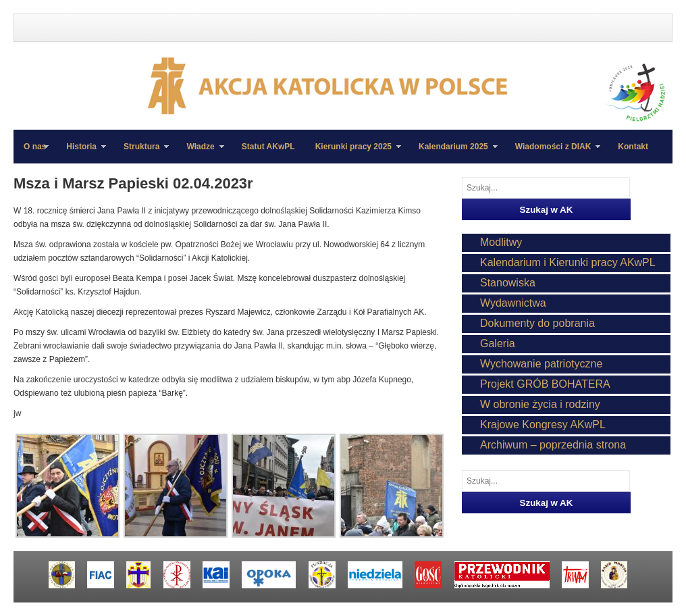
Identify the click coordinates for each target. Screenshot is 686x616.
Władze (200, 153)
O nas (35, 147)
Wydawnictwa (513, 303)
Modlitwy (501, 242)
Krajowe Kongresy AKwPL (543, 425)
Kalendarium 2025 (453, 153)
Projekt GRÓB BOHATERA (545, 384)
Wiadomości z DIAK (553, 153)
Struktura (141, 153)
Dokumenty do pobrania (537, 323)
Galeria (498, 343)
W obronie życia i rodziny (540, 404)
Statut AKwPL (268, 147)
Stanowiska (508, 283)
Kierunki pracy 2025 (353, 153)
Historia (81, 153)
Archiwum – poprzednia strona (553, 445)
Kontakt (633, 147)
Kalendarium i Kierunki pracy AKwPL (568, 262)
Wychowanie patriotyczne (541, 364)
